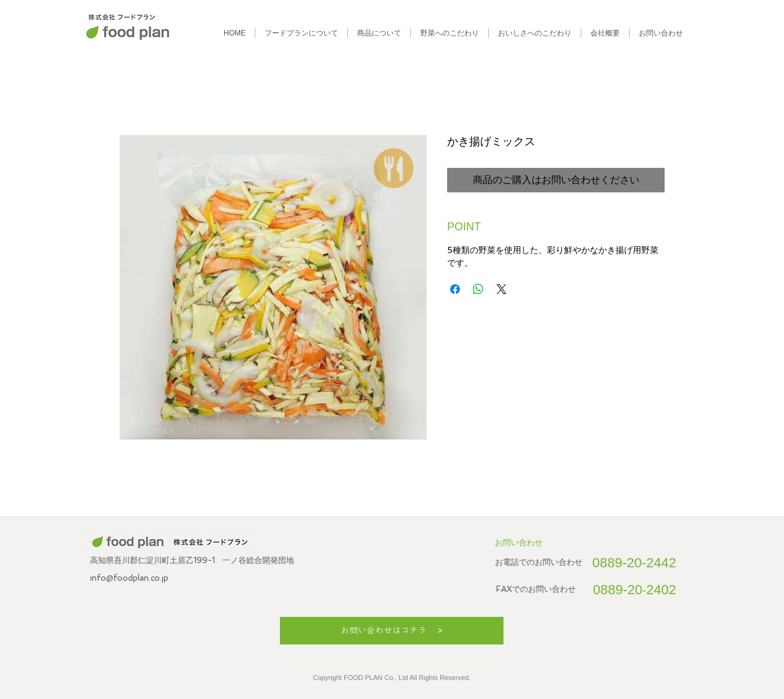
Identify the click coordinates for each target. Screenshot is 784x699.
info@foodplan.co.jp (129, 578)
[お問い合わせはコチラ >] (392, 631)
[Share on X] (502, 289)
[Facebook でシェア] (455, 289)
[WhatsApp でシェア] (478, 289)
